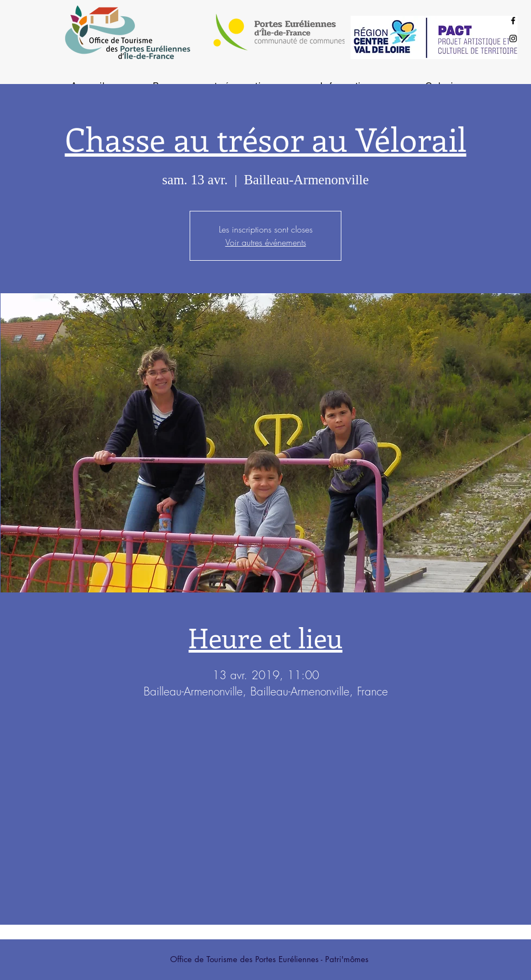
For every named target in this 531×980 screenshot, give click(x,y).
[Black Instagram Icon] (513, 38)
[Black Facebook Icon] (513, 21)
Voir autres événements (266, 242)
